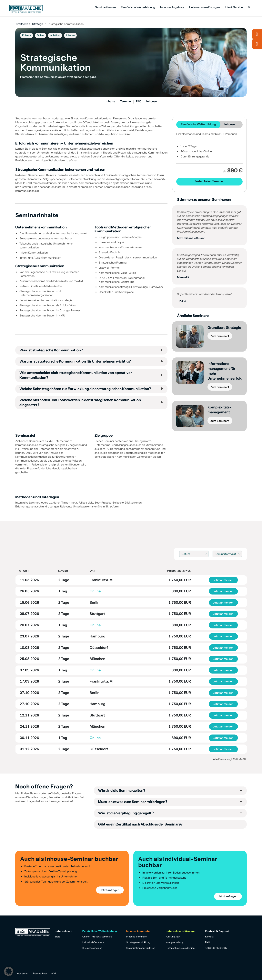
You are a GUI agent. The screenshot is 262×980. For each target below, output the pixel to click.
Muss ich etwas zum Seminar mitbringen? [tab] (170, 802)
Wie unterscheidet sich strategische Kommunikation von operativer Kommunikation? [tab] (91, 375)
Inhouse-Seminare (136, 937)
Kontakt (209, 937)
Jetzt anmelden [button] (223, 580)
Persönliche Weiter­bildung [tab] (198, 124)
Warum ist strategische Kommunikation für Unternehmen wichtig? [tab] (91, 361)
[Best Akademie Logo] (26, 9)
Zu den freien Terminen (210, 181)
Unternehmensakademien (180, 948)
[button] (9, 971)
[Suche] (249, 7)
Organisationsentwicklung (141, 948)
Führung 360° (173, 937)
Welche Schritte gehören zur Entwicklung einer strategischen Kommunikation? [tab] (91, 389)
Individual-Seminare (93, 942)
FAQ (207, 942)
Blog (57, 937)
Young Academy (175, 942)
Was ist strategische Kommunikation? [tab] (91, 350)
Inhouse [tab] (230, 124)
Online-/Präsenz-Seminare (97, 937)
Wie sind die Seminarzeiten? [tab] (170, 791)
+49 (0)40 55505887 (216, 948)
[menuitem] (105, 7)
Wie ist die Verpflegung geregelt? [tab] (170, 813)
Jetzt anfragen (110, 890)
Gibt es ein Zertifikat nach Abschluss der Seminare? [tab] (170, 824)
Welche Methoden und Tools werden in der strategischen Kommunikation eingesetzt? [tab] (91, 402)
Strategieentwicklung (138, 942)
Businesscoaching (92, 948)
